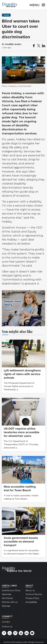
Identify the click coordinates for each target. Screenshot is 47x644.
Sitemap (6, 606)
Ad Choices (7, 598)
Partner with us (10, 602)
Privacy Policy (32, 598)
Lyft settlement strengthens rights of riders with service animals (22, 374)
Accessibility (31, 602)
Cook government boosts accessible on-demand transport (21, 542)
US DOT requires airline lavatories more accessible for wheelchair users (22, 432)
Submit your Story (11, 590)
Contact (6, 622)
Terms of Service (34, 594)
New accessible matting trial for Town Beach (20, 488)
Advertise (7, 594)
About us (30, 590)
